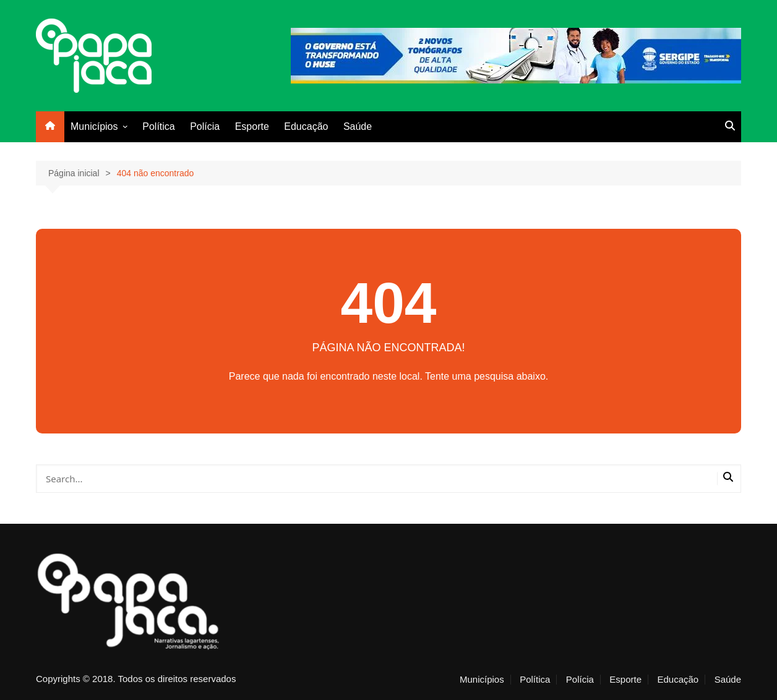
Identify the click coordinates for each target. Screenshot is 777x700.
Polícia (205, 126)
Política (158, 126)
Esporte (252, 126)
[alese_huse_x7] (516, 55)
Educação (306, 126)
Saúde (358, 126)
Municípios (94, 126)
